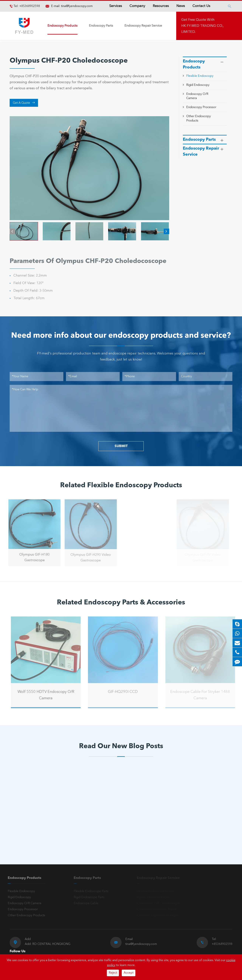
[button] (12, 231)
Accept (129, 973)
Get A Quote (24, 103)
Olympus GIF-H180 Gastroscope (33, 557)
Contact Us (201, 6)
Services (116, 6)
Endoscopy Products (62, 26)
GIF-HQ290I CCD (125, 692)
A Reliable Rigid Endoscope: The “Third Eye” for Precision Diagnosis (41, 824)
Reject (113, 973)
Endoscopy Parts (101, 26)
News (181, 6)
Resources (161, 6)
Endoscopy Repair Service (143, 26)
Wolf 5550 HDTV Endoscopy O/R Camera (48, 695)
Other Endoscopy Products (25, 915)
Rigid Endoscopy (198, 85)
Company (137, 6)
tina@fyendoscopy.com (77, 6)
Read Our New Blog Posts (121, 746)
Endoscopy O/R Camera (23, 903)
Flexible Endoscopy (200, 76)
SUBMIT (121, 446)
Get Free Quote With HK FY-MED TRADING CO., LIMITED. (202, 26)
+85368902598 (29, 6)
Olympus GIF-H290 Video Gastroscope (89, 558)
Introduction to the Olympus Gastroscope (111, 824)
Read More (26, 837)
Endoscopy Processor (201, 107)
